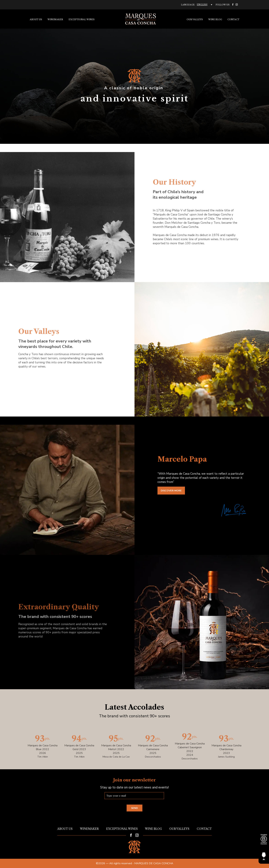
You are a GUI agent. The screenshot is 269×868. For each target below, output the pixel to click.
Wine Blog (215, 19)
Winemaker (55, 19)
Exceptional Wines (82, 19)
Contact (233, 19)
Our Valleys (195, 19)
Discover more (171, 491)
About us (36, 19)
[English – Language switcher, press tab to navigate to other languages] (204, 5)
